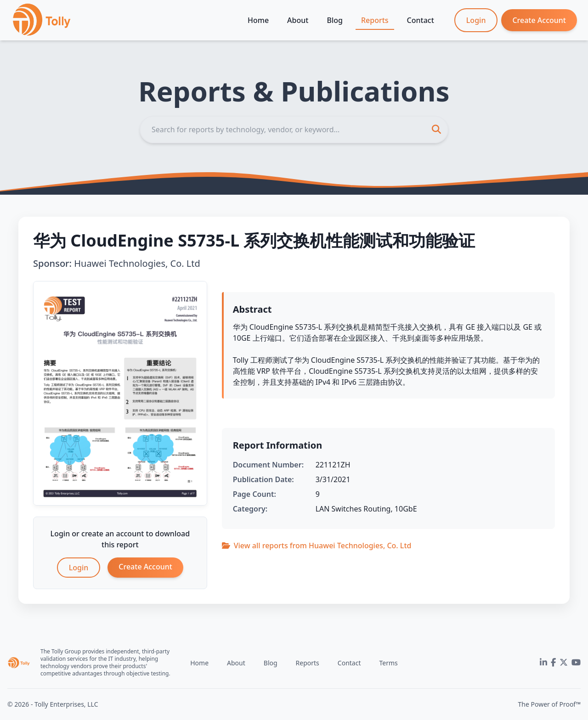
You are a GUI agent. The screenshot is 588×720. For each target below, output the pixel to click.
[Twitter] (564, 663)
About (298, 20)
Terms (388, 663)
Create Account (539, 20)
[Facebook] (553, 663)
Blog (334, 20)
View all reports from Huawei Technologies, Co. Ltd (317, 546)
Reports (375, 20)
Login (476, 20)
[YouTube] (576, 663)
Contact (421, 20)
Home (258, 20)
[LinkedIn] (543, 663)
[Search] (294, 129)
